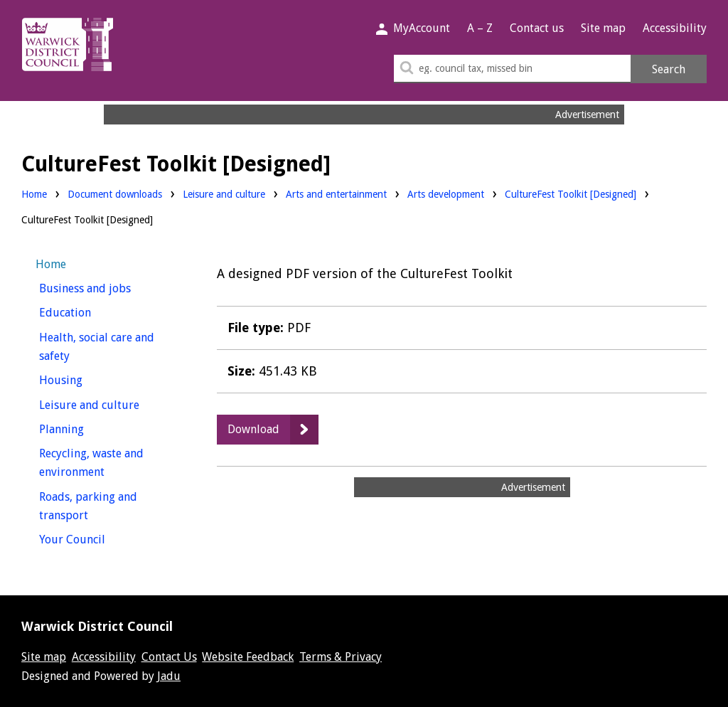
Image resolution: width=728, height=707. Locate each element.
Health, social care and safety (97, 347)
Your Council (98, 538)
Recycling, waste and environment (98, 463)
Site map (603, 28)
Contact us (537, 28)
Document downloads (115, 194)
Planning (88, 428)
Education (91, 311)
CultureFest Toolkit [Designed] (571, 194)
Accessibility (675, 28)
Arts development (446, 193)
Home (34, 194)
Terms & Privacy (341, 657)
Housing (87, 379)
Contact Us (169, 657)
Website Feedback (248, 657)
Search (669, 69)
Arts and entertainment (336, 193)
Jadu (169, 676)
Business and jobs (111, 287)
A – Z (480, 28)
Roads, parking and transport (90, 506)
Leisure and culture (224, 193)
